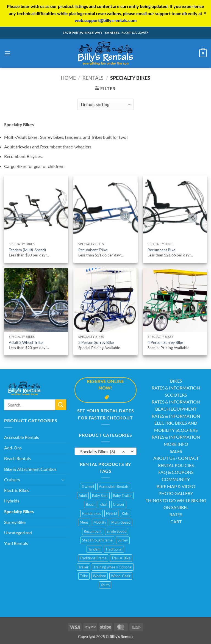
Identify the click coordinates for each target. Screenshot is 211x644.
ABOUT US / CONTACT (176, 458)
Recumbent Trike (93, 250)
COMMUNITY (176, 479)
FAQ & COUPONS (176, 472)
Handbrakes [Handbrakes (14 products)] (91, 513)
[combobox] (105, 451)
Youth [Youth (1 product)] (105, 585)
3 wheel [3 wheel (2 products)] (88, 487)
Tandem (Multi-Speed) (27, 250)
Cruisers (12, 479)
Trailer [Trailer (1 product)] (83, 567)
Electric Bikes (17, 490)
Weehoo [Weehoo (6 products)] (99, 576)
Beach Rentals (17, 458)
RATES (176, 514)
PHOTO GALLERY (176, 493)
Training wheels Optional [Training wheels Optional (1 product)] (113, 567)
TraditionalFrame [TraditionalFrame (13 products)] (93, 558)
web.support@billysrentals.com (106, 20)
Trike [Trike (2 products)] (84, 576)
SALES (176, 451)
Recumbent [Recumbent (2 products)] (93, 531)
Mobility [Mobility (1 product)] (100, 522)
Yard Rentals (16, 543)
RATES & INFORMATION (176, 388)
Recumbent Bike (161, 250)
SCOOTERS (176, 395)
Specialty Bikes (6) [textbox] (102, 452)
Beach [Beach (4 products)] (91, 504)
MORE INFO (176, 444)
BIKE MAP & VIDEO (176, 486)
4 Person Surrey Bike (165, 342)
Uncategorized (18, 533)
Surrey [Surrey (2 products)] (123, 540)
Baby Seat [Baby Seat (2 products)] (100, 496)
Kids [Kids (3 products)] (125, 513)
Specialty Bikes (19, 511)
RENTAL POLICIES (176, 465)
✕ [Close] (205, 13)
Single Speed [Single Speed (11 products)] (116, 531)
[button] (7, 53)
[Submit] (61, 405)
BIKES (176, 381)
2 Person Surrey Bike (96, 342)
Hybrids (12, 501)
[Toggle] (63, 480)
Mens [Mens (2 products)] (84, 522)
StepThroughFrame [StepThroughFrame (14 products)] (97, 540)
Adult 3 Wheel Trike (26, 342)
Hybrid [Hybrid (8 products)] (111, 513)
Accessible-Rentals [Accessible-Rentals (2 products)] (114, 487)
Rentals (93, 78)
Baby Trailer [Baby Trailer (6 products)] (122, 496)
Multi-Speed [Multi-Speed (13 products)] (121, 522)
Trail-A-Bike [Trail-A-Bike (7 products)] (121, 558)
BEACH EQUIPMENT (176, 409)
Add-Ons (13, 448)
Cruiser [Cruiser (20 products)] (119, 504)
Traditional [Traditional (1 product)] (114, 549)
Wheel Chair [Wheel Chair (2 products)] (121, 576)
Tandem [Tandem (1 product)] (94, 549)
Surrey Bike (15, 522)
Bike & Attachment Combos (30, 469)
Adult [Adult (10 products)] (83, 496)
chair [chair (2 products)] (104, 504)
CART (176, 522)
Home (68, 78)
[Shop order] (105, 104)
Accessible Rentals (22, 437)
